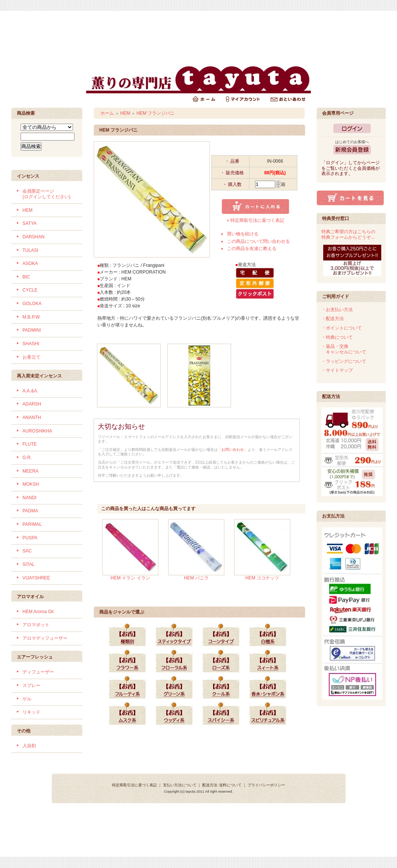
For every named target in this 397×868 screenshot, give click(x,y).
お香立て (31, 357)
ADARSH (32, 404)
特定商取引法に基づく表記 (134, 785)
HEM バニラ (196, 578)
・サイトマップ (337, 370)
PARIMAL (32, 524)
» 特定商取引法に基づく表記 (255, 220)
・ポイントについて (342, 328)
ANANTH (32, 418)
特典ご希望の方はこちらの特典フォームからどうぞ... (348, 234)
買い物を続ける (243, 234)
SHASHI (31, 344)
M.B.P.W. (31, 317)
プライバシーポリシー (266, 785)
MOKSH (31, 484)
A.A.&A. (30, 391)
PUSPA (30, 538)
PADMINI (32, 330)
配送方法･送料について (222, 785)
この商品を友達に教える (252, 248)
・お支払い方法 (337, 310)
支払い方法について (180, 785)
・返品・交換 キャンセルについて (344, 349)
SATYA (30, 223)
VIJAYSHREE (36, 578)
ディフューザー (38, 672)
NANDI (29, 498)
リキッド (31, 712)
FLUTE (30, 444)
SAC (27, 551)
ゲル (27, 699)
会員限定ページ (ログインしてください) (46, 194)
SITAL (28, 564)
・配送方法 (333, 319)
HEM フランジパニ (155, 113)
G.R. (27, 458)
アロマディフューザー (45, 638)
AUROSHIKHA (37, 431)
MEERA (31, 471)
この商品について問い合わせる (258, 241)
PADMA (30, 511)
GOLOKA (32, 304)
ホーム (107, 113)
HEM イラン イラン (130, 578)
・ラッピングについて (344, 361)
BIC (26, 277)
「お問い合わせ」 (233, 450)
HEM (28, 210)
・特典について (337, 337)
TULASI (30, 250)
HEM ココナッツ (262, 578)
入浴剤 (29, 746)
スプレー (31, 685)
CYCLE (30, 290)
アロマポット (36, 625)
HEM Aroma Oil (38, 612)
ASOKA (30, 263)
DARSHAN (34, 237)
